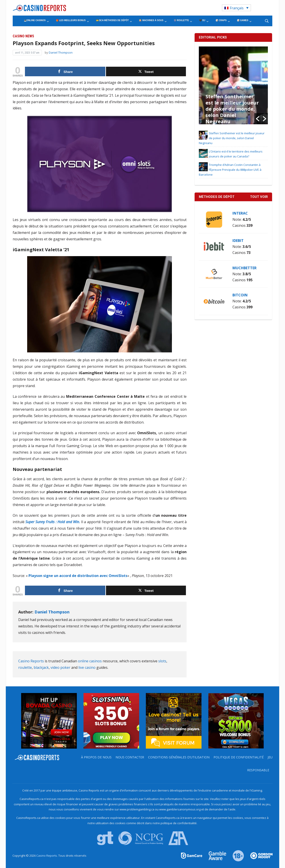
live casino (87, 667)
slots (162, 661)
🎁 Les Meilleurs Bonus (71, 20)
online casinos (90, 661)
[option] (233, 85)
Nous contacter (130, 757)
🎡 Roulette (181, 20)
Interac (240, 213)
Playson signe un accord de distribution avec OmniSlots (78, 576)
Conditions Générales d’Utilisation (179, 757)
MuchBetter (244, 268)
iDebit (238, 241)
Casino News (23, 36)
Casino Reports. (47, 856)
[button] (258, 119)
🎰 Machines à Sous (151, 20)
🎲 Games (243, 20)
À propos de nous (96, 757)
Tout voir (259, 197)
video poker (60, 667)
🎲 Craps (221, 20)
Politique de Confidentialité (239, 757)
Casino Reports (31, 661)
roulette (25, 667)
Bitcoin (240, 295)
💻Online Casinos (35, 20)
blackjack (41, 667)
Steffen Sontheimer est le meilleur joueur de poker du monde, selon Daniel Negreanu (232, 109)
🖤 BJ (202, 20)
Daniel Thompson (61, 52)
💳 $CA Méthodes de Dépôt (112, 20)
